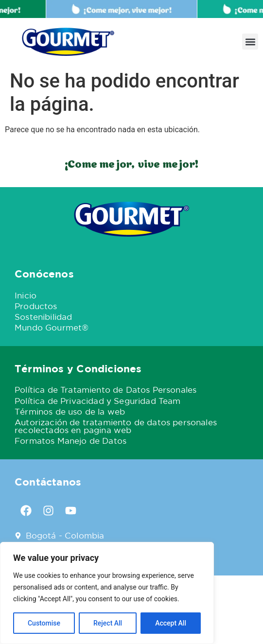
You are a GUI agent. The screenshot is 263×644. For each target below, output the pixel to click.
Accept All (171, 623)
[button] (250, 42)
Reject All (108, 623)
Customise (44, 623)
